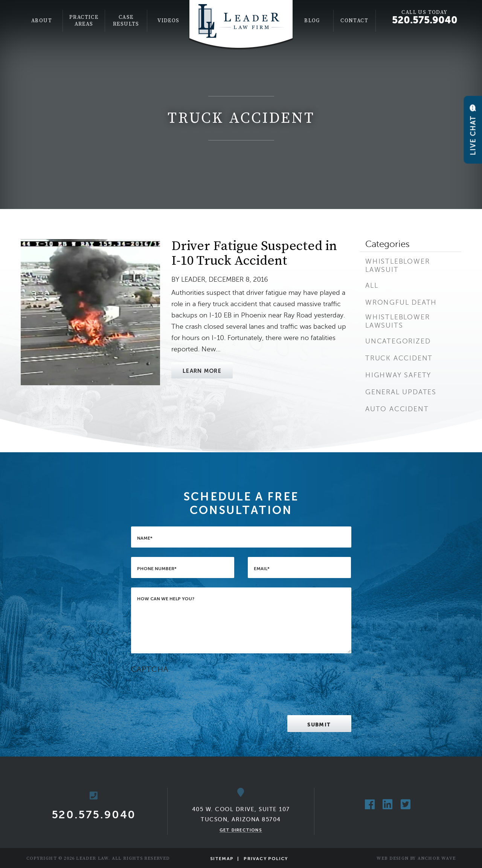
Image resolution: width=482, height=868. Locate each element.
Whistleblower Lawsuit (397, 265)
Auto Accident (397, 409)
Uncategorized (398, 341)
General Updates (401, 392)
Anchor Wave (437, 858)
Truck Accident (399, 358)
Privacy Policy (266, 859)
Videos (168, 21)
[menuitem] (42, 21)
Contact (354, 21)
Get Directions (241, 830)
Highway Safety (398, 375)
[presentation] (188, 691)
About (42, 21)
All (372, 285)
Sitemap (222, 859)
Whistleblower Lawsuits (397, 321)
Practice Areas (84, 21)
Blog (312, 21)
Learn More (202, 371)
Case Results (126, 21)
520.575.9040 (425, 20)
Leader (193, 279)
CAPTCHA (150, 669)
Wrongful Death (401, 302)
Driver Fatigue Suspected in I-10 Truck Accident (254, 254)
